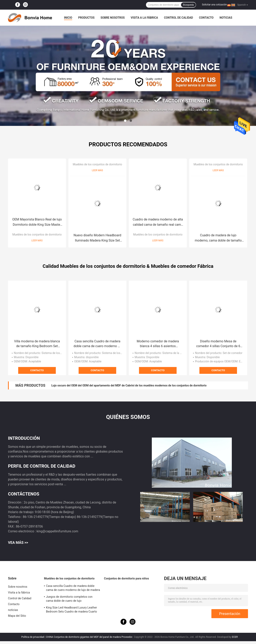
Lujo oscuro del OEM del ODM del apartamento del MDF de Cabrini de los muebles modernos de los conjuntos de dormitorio (129, 385)
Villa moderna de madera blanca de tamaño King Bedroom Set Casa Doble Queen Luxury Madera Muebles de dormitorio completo (37, 344)
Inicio (68, 18)
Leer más (37, 241)
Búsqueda (188, 5)
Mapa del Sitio (17, 616)
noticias (226, 18)
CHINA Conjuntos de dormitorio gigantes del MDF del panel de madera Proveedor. (90, 637)
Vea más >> (18, 542)
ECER (235, 637)
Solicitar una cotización (214, 5)
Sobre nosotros (113, 18)
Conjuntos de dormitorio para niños (126, 578)
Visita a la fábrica (144, 18)
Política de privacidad (33, 637)
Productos (86, 18)
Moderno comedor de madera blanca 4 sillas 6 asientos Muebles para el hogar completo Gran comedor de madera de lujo (158, 344)
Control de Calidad (178, 18)
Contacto (206, 18)
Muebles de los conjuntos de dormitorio (37, 235)
